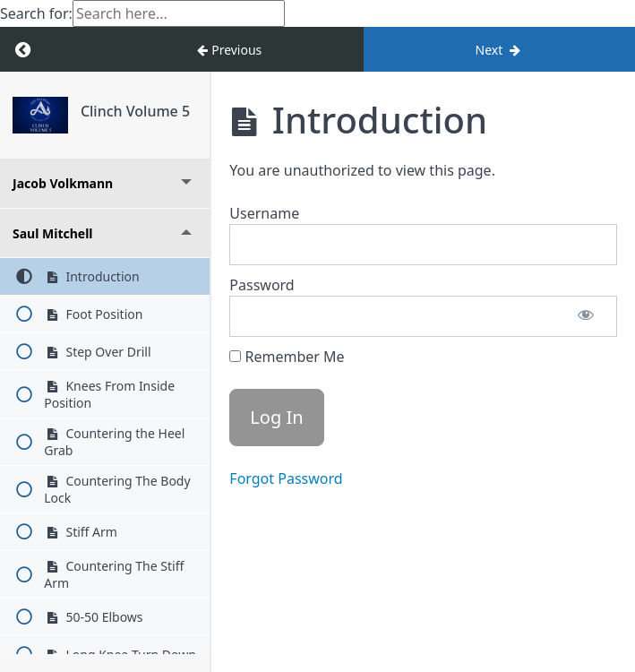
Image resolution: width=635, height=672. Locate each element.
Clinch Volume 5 (135, 111)
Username (264, 213)
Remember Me (287, 357)
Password (262, 285)
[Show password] (586, 316)
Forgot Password (286, 478)
